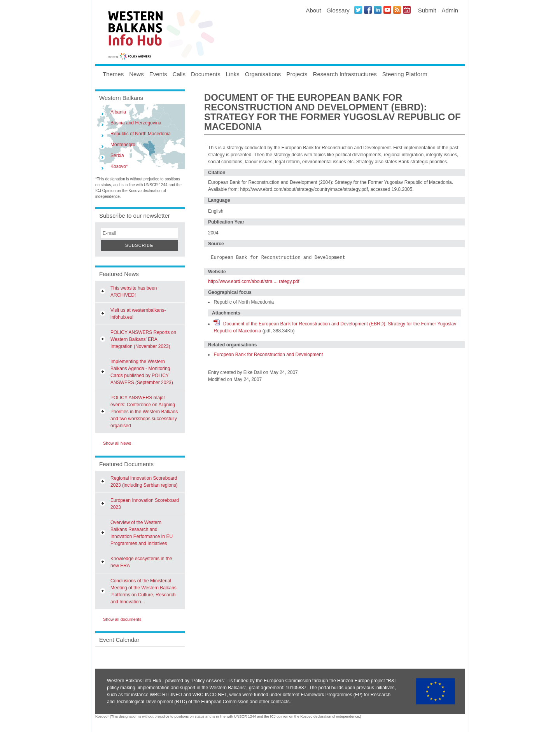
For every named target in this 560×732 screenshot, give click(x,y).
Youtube (387, 10)
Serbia (117, 155)
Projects (297, 74)
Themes (113, 74)
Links (233, 74)
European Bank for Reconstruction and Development (268, 355)
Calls (179, 74)
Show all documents (122, 619)
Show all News (117, 443)
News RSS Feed (397, 10)
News (136, 74)
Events (158, 74)
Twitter (358, 10)
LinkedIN (378, 10)
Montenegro (123, 145)
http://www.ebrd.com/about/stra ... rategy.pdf (254, 281)
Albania (118, 112)
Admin (450, 10)
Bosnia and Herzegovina (136, 123)
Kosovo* (119, 166)
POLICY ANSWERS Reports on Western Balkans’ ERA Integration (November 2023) (143, 339)
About (313, 10)
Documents (206, 74)
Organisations (263, 74)
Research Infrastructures (345, 74)
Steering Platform (405, 74)
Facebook (368, 10)
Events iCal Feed (407, 10)
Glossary (338, 10)
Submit (427, 10)
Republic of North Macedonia (141, 134)
